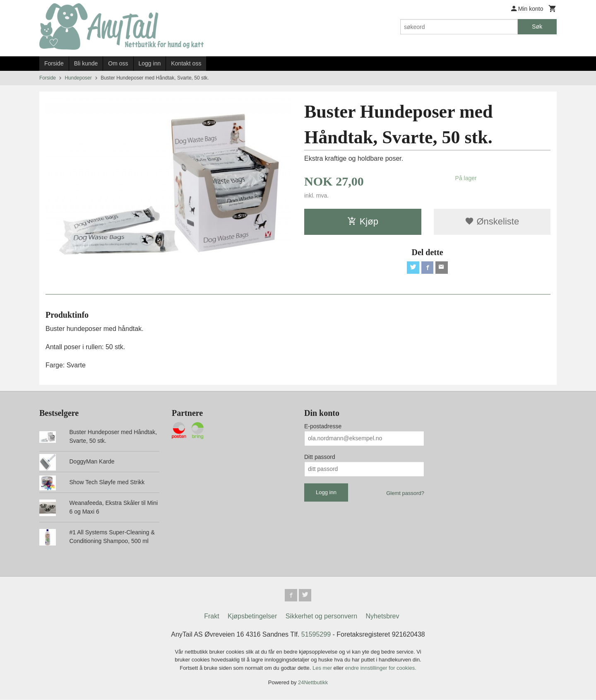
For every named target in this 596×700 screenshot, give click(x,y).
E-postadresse (323, 426)
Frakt (211, 617)
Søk (537, 27)
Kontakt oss (186, 63)
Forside (54, 63)
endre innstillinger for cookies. (381, 669)
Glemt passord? (405, 493)
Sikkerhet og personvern (321, 617)
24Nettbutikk (313, 683)
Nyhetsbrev (383, 617)
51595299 (316, 635)
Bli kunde (86, 63)
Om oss (118, 63)
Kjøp (363, 221)
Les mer (323, 669)
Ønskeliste (492, 221)
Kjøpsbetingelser (252, 617)
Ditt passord (320, 457)
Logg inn (150, 63)
